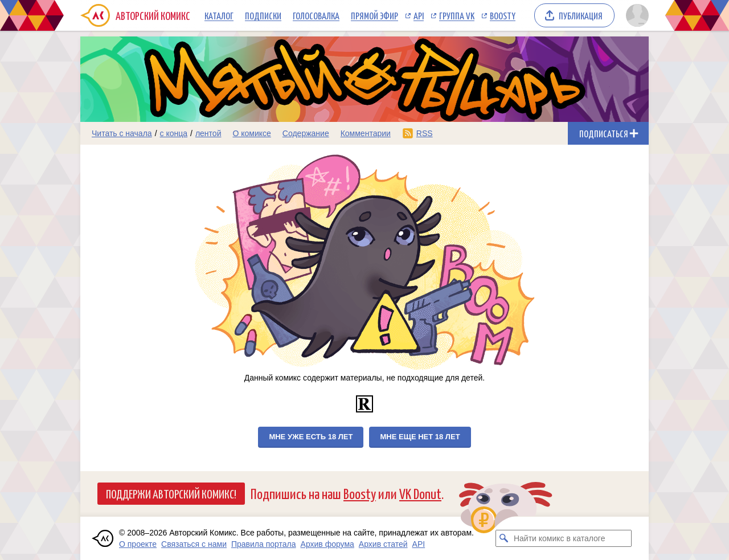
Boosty (503, 15)
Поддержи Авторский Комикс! (171, 493)
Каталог (219, 15)
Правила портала (264, 544)
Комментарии (366, 133)
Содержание (306, 133)
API (419, 15)
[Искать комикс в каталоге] (504, 538)
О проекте (138, 544)
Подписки (263, 15)
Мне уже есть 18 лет (311, 437)
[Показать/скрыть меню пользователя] (635, 15)
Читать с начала (122, 133)
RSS (425, 133)
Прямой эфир (374, 15)
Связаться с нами (194, 544)
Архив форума (327, 544)
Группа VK (457, 15)
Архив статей (383, 544)
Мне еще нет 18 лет (420, 437)
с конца (174, 133)
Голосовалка (316, 15)
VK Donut (420, 493)
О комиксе (251, 133)
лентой (208, 133)
